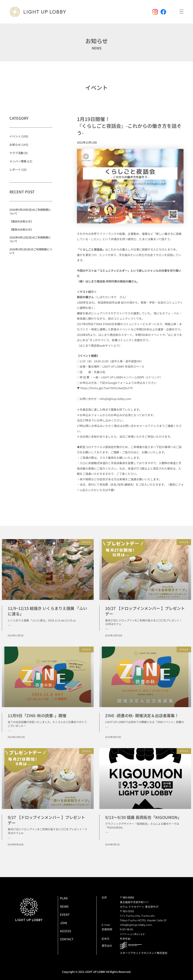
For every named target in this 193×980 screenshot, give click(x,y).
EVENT (65, 914)
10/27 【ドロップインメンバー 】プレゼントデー (145, 611)
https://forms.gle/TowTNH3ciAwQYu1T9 (106, 388)
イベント (96, 87)
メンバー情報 (18, 161)
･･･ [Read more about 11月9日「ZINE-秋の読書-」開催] (9, 731)
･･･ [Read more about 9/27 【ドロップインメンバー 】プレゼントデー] (9, 838)
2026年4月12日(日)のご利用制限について (30, 239)
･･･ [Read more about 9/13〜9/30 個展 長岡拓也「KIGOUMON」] (107, 833)
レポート (15, 169)
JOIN (64, 923)
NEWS (64, 906)
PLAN (64, 898)
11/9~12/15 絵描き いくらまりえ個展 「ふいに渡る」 (47, 611)
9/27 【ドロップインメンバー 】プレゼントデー (46, 820)
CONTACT (67, 939)
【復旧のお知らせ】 (21, 221)
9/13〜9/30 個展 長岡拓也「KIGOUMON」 (143, 817)
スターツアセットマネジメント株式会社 (144, 953)
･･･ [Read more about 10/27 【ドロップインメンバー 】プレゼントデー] (107, 629)
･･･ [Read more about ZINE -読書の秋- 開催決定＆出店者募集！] (107, 727)
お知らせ (15, 145)
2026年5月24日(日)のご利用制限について (30, 211)
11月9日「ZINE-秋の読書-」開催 (37, 715)
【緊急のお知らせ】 (21, 229)
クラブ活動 (16, 153)
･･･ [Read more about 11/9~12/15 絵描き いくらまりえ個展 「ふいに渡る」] (9, 625)
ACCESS (65, 931)
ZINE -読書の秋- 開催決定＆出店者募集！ (142, 715)
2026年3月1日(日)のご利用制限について (31, 251)
